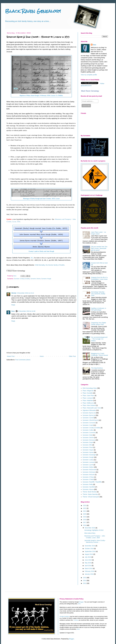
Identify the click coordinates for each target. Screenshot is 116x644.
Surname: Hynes (88, 452)
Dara (13, 311)
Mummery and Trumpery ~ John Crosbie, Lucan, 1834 (95, 537)
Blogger (81, 602)
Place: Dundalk (87, 393)
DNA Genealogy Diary (90, 388)
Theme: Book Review (89, 492)
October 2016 (89, 549)
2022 (85, 508)
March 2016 (89, 568)
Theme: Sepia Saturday (90, 494)
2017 (85, 522)
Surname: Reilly (88, 484)
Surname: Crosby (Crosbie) (22, 279)
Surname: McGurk (88, 475)
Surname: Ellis (87, 445)
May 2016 (88, 563)
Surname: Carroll (88, 418)
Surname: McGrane (89, 472)
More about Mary (90, 533)
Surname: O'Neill (88, 479)
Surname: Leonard (89, 462)
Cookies (76, 620)
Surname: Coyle (88, 425)
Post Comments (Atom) (23, 360)
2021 (85, 511)
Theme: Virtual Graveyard (91, 497)
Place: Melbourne (88, 403)
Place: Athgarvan (88, 391)
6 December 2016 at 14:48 (27, 311)
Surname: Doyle (88, 442)
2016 (85, 525)
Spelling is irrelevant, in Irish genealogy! (99, 309)
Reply (13, 305)
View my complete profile (89, 75)
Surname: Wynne (88, 489)
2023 (85, 505)
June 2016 (88, 560)
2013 (85, 583)
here (79, 604)
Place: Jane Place (88, 396)
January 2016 (89, 574)
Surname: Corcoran (89, 423)
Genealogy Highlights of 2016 (94, 530)
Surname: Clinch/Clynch (90, 420)
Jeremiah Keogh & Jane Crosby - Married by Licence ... (95, 541)
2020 (85, 514)
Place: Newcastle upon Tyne (92, 408)
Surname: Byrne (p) (89, 415)
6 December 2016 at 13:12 (25, 293)
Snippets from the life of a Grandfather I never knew (99, 278)
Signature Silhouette (89, 410)
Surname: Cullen (88, 430)
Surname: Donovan (89, 440)
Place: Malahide (88, 400)
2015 (85, 578)
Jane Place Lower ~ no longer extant (99, 233)
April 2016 (88, 566)
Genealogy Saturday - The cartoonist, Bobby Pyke (98, 294)
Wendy (14, 293)
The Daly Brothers (97, 368)
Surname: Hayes (88, 450)
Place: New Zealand (89, 405)
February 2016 (90, 571)
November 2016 (90, 546)
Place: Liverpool (88, 398)
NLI (32, 258)
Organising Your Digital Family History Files (99, 324)
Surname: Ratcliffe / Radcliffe (92, 482)
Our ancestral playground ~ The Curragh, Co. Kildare (99, 339)
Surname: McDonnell (89, 470)
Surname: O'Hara (88, 477)
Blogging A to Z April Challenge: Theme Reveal (100, 354)
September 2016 (90, 551)
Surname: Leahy (88, 460)
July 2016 (88, 557)
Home (42, 356)
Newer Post (11, 356)
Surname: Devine (36, 279)
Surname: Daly (87, 435)
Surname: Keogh (46, 279)
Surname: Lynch (88, 465)
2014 (85, 581)
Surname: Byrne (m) (89, 413)
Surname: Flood (88, 447)
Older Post (72, 356)
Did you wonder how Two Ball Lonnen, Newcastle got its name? (99, 248)
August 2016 (89, 554)
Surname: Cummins (89, 433)
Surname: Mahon (88, 467)
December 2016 (90, 528)
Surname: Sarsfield (89, 487)
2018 (85, 520)
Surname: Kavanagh (89, 455)
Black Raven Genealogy (33, 11)
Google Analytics (65, 617)
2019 (85, 517)
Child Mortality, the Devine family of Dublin (50, 265)
